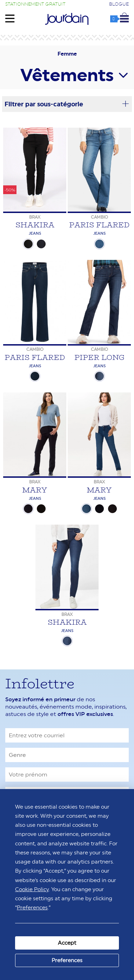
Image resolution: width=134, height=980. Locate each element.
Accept (67, 943)
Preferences (67, 960)
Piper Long (99, 357)
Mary (35, 490)
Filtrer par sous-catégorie (67, 104)
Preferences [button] (32, 907)
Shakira (35, 225)
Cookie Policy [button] (32, 889)
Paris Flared (99, 225)
